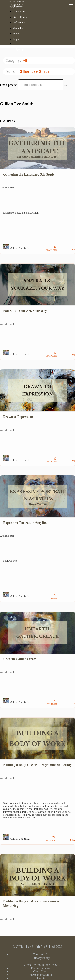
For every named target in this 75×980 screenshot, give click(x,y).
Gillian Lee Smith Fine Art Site (41, 965)
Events (41, 978)
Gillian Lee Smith (35, 71)
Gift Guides (19, 22)
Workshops (19, 28)
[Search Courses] (65, 86)
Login (16, 39)
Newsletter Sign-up (41, 975)
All (25, 60)
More (16, 34)
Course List (19, 11)
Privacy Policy (41, 958)
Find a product (9, 85)
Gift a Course (20, 17)
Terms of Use (41, 954)
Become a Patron (41, 968)
